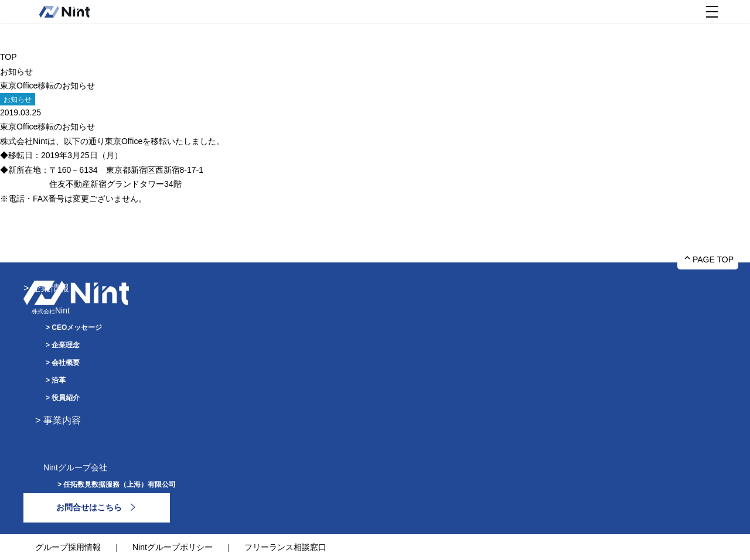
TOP (8, 57)
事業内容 (62, 420)
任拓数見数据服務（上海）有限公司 (120, 484)
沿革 (59, 380)
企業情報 (50, 288)
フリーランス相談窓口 (285, 547)
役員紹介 (66, 398)
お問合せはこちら (89, 507)
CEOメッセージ (77, 327)
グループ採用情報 (68, 547)
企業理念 (66, 345)
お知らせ (16, 71)
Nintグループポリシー (173, 547)
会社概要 (66, 363)
